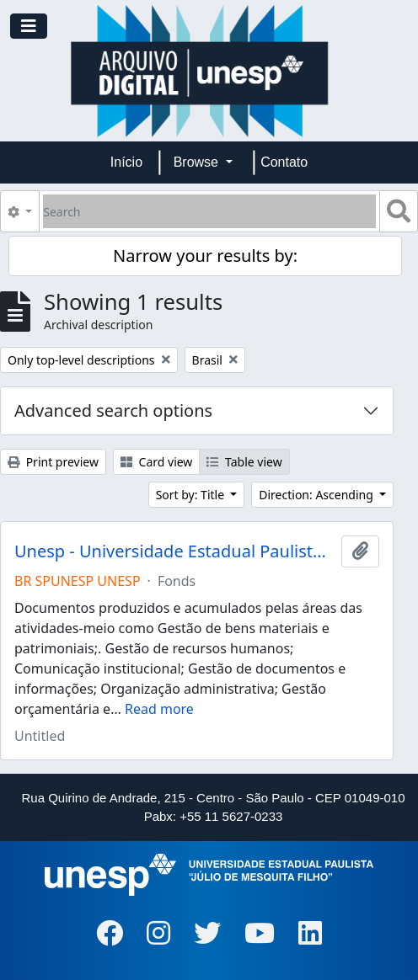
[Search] (209, 211)
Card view (156, 462)
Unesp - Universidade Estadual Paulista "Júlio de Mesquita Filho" (174, 551)
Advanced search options (113, 410)
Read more (159, 709)
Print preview (53, 462)
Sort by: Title (192, 495)
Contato (284, 162)
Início (126, 162)
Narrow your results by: (205, 256)
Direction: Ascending (317, 495)
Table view (244, 462)
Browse (198, 162)
